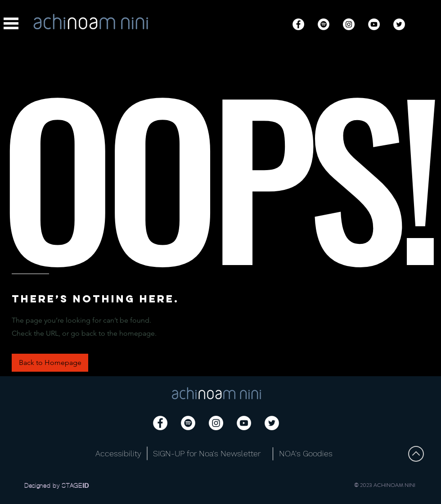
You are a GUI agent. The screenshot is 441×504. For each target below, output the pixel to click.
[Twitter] (399, 24)
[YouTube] (374, 24)
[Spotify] (324, 24)
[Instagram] (349, 24)
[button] (11, 23)
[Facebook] (298, 24)
